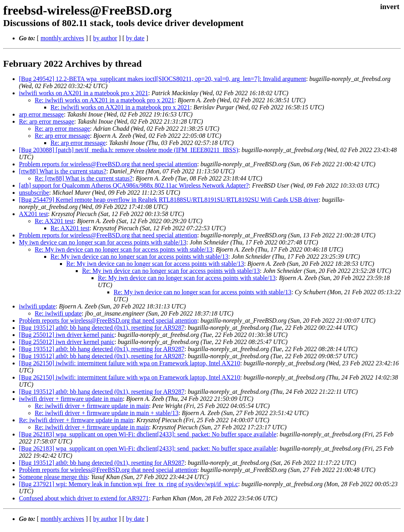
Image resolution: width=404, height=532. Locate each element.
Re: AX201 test (54, 221)
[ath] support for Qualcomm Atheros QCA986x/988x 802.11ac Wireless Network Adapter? (134, 185)
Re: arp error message (47, 121)
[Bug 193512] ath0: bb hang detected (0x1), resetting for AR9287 (102, 328)
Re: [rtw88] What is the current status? (84, 178)
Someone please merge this (53, 477)
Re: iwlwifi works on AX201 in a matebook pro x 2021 (105, 100)
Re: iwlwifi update (58, 313)
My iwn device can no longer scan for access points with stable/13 (103, 242)
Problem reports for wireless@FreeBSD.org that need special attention (108, 164)
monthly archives (63, 38)
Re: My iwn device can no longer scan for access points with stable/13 (124, 249)
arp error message (41, 114)
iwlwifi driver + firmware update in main (71, 399)
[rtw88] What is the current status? (63, 171)
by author (105, 38)
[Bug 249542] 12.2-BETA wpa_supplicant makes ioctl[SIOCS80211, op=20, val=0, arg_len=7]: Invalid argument (163, 79)
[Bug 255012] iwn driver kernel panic (67, 335)
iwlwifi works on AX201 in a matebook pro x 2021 (84, 93)
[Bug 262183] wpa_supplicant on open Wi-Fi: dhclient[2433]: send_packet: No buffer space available (148, 434)
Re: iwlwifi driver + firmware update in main (92, 406)
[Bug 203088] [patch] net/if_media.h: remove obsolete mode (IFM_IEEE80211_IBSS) (129, 150)
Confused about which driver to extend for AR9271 (84, 498)
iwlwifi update (37, 306)
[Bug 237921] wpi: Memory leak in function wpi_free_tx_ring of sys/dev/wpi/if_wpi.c (128, 484)
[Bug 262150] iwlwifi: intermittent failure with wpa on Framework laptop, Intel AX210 (130, 363)
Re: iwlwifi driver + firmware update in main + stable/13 (107, 413)
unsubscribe (34, 193)
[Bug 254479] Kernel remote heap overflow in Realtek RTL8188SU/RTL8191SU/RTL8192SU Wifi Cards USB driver (169, 200)
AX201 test (33, 214)
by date (135, 38)
